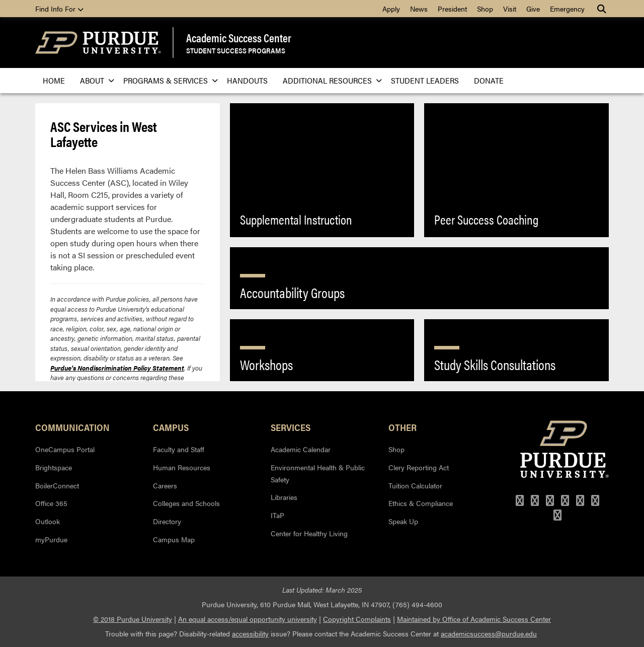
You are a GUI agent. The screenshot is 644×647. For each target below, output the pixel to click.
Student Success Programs (236, 50)
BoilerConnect (57, 485)
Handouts (247, 80)
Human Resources (182, 467)
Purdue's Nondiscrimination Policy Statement (117, 368)
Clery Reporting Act (419, 467)
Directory (167, 521)
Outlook (48, 521)
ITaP (277, 515)
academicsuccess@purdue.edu (489, 633)
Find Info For (59, 9)
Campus (171, 427)
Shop (485, 9)
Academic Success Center (239, 38)
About (94, 80)
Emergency (567, 9)
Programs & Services (168, 80)
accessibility (250, 633)
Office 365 (51, 503)
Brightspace (54, 467)
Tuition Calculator (415, 485)
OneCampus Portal (65, 449)
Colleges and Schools (186, 503)
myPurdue (51, 539)
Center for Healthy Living (309, 533)
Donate (489, 80)
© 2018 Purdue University (133, 619)
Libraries (284, 497)
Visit (510, 9)
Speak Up (403, 521)
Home (54, 80)
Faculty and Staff (179, 449)
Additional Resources (329, 80)
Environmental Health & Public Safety (318, 473)
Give (533, 9)
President (452, 9)
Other (403, 427)
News (419, 9)
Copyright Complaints (357, 619)
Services (291, 427)
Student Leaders (425, 80)
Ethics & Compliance (421, 503)
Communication (72, 427)
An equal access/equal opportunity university (248, 619)
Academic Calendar (301, 449)
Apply (391, 9)
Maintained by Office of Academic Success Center (474, 619)
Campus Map (174, 539)
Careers (165, 485)
